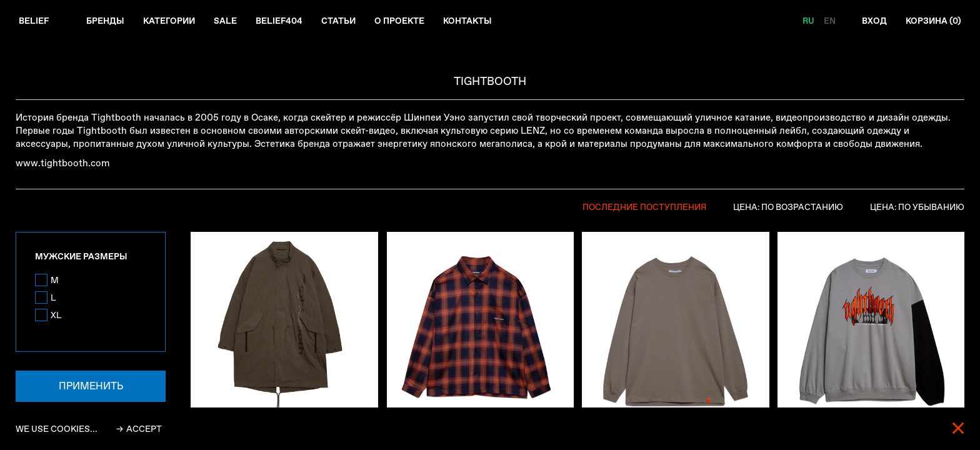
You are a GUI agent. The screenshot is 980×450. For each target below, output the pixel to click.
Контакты (472, 21)
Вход (873, 21)
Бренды (106, 21)
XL (56, 316)
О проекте (403, 21)
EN (828, 21)
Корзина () (933, 21)
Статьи (342, 21)
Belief (34, 21)
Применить (91, 387)
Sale (228, 21)
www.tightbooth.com (63, 164)
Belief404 (282, 21)
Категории (171, 21)
